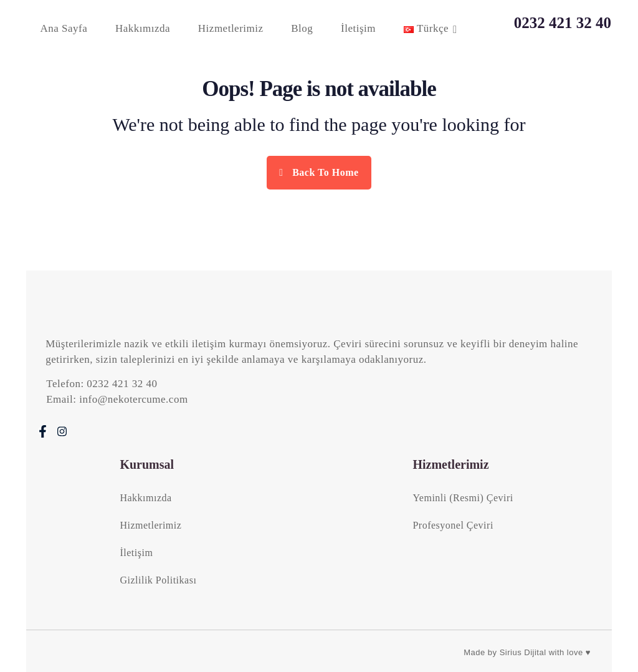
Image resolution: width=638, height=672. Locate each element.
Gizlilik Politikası (158, 580)
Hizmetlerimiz (231, 28)
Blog (302, 28)
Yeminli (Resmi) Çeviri (463, 498)
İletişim (358, 28)
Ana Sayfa (64, 28)
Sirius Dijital (523, 652)
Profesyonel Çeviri (453, 525)
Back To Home (319, 172)
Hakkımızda (143, 28)
